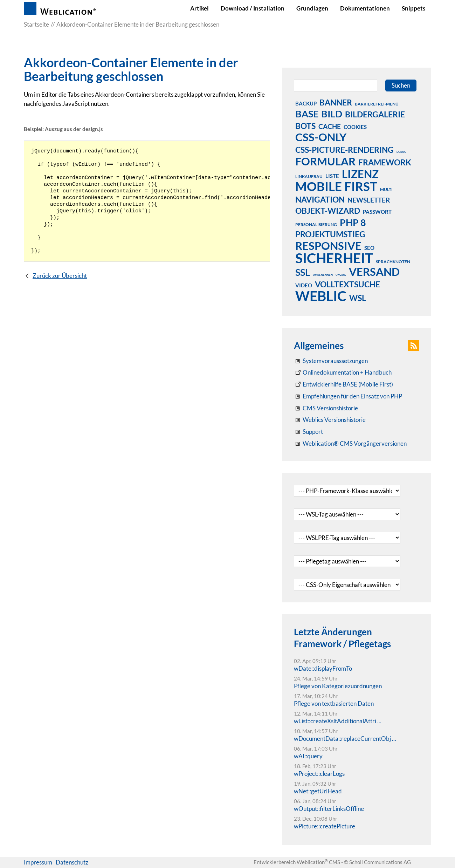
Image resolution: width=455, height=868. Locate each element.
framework (385, 162)
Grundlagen (312, 8)
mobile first (336, 186)
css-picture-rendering (344, 150)
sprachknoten (393, 262)
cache (330, 126)
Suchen (401, 85)
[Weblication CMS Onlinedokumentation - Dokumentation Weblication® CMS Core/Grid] (343, 373)
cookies (355, 127)
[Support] (308, 432)
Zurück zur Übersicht (60, 276)
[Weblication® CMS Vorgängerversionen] (350, 444)
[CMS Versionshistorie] (326, 408)
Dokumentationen (365, 8)
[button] (414, 346)
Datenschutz (72, 862)
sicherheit (334, 258)
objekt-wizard (328, 211)
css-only (321, 137)
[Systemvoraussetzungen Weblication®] (331, 361)
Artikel (199, 8)
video (304, 285)
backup (306, 103)
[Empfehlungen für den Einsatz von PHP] (348, 396)
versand (374, 272)
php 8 (353, 222)
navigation (320, 199)
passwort (377, 212)
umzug (341, 275)
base (307, 114)
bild (332, 114)
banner (336, 102)
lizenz (360, 174)
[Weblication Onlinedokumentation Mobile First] (343, 384)
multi (386, 189)
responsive (328, 246)
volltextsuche (347, 284)
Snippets (413, 8)
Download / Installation (253, 8)
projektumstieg (330, 234)
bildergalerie (375, 114)
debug (401, 152)
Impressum (38, 862)
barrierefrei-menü (377, 104)
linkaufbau (309, 176)
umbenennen (323, 275)
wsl (358, 298)
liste (332, 176)
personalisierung (316, 224)
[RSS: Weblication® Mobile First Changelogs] (330, 420)
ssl (303, 272)
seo (369, 248)
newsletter (369, 200)
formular (325, 161)
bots (305, 126)
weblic (321, 296)
